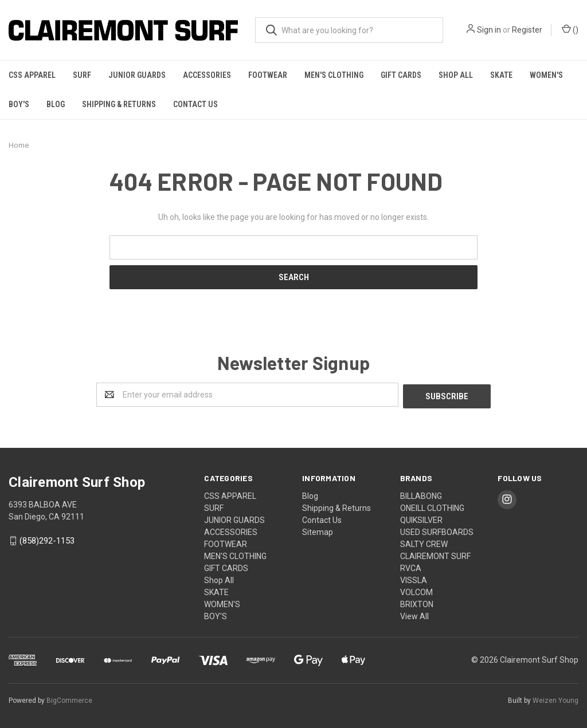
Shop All (456, 75)
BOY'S (19, 104)
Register (527, 30)
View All (414, 615)
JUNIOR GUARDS (137, 75)
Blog (56, 104)
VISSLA (414, 579)
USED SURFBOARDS (437, 530)
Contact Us (195, 104)
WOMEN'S (546, 75)
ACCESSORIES (207, 75)
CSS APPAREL (32, 75)
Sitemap (318, 530)
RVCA (411, 566)
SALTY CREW (424, 542)
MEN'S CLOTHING (334, 75)
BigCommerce (69, 699)
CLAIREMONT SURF (435, 554)
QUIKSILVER (421, 518)
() (570, 29)
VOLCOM (416, 591)
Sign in (489, 30)
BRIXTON (417, 603)
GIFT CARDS (401, 75)
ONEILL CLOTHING (432, 506)
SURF (82, 75)
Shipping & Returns (119, 104)
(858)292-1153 (47, 540)
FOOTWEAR (268, 75)
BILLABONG (421, 494)
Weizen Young (555, 699)
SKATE (501, 75)
